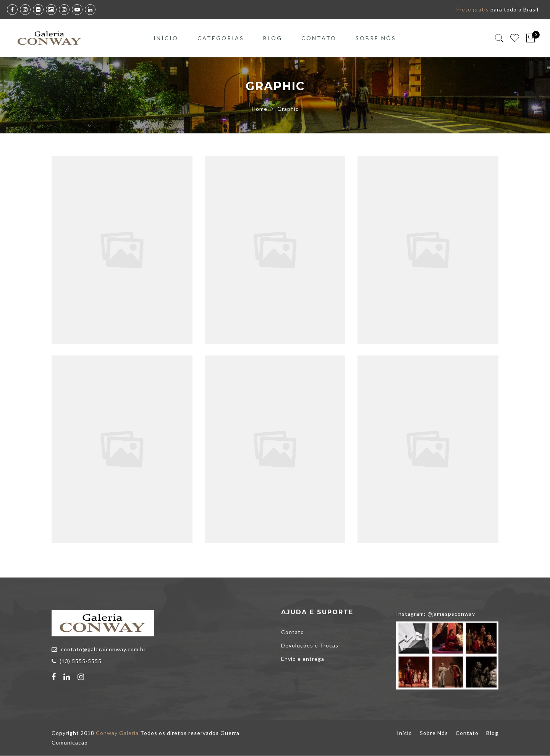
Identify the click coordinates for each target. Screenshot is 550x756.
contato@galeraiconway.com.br (103, 650)
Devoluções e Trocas (310, 646)
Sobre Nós (376, 38)
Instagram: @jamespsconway (436, 614)
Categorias (221, 38)
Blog (273, 38)
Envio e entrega (303, 659)
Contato (319, 38)
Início (166, 38)
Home (260, 109)
